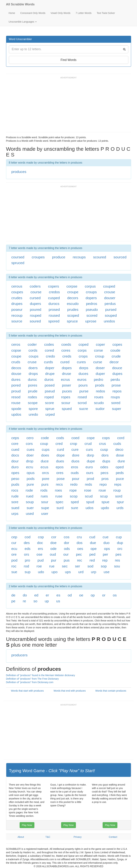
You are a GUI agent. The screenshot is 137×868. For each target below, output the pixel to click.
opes (15, 473)
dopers (91, 298)
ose (39, 554)
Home (12, 13)
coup (44, 444)
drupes (17, 304)
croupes (38, 257)
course (36, 292)
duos (75, 461)
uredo (33, 414)
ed (36, 595)
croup (100, 356)
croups (91, 292)
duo (107, 543)
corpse (72, 286)
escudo (73, 304)
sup (28, 572)
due (93, 543)
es (58, 595)
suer (30, 508)
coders (35, 286)
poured (36, 310)
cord (121, 438)
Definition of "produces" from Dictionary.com (30, 682)
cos (67, 537)
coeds (66, 344)
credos (54, 292)
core (15, 444)
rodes (32, 397)
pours (83, 385)
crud (88, 444)
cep (14, 537)
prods (100, 385)
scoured (100, 257)
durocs (54, 304)
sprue (50, 409)
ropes (66, 397)
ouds (75, 473)
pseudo (92, 310)
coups (34, 356)
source (17, 321)
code (45, 438)
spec (60, 502)
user (45, 514)
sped (75, 502)
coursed (18, 257)
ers (40, 549)
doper (50, 368)
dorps (84, 368)
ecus (44, 467)
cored (49, 350)
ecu (14, 549)
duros (49, 379)
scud (89, 496)
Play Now (27, 825)
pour (76, 479)
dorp (90, 455)
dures (16, 379)
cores (66, 350)
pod (14, 560)
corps (82, 350)
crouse (110, 292)
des (27, 543)
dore (76, 455)
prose (116, 385)
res (117, 560)
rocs (15, 490)
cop (41, 537)
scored (92, 315)
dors (105, 455)
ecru (30, 467)
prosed (54, 310)
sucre (84, 409)
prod (90, 479)
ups (68, 572)
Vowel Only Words (60, 13)
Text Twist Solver (106, 13)
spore (33, 409)
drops (33, 374)
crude (116, 356)
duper (100, 374)
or (104, 595)
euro (89, 467)
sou (117, 566)
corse (99, 350)
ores (60, 473)
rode (29, 490)
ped (92, 554)
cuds (117, 444)
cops (106, 438)
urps (15, 514)
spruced (18, 263)
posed (50, 385)
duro (15, 467)
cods (60, 438)
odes (104, 467)
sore (15, 502)
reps (118, 484)
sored (116, 403)
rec (80, 560)
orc (120, 549)
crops (83, 356)
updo (105, 508)
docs (15, 455)
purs (45, 484)
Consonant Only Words (33, 13)
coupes (17, 292)
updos (16, 414)
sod (90, 566)
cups (46, 449)
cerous (17, 286)
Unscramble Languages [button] (23, 22)
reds (88, 484)
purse (84, 391)
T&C (48, 837)
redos (100, 391)
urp (94, 572)
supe (45, 508)
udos (90, 508)
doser (100, 368)
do (25, 595)
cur (14, 543)
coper (100, 344)
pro (27, 560)
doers (33, 368)
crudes (17, 298)
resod (16, 397)
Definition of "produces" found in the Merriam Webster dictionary (41, 675)
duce (45, 461)
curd (61, 449)
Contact (113, 837)
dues (60, 461)
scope (33, 403)
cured (65, 362)
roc (14, 566)
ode (53, 549)
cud (92, 537)
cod (28, 537)
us (58, 601)
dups (106, 461)
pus (67, 560)
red (92, 560)
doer (30, 455)
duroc (32, 379)
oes (80, 549)
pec (79, 554)
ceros (16, 344)
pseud (50, 391)
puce (120, 479)
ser (78, 566)
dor (67, 543)
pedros (92, 304)
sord (119, 496)
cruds (16, 362)
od (70, 595)
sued (15, 508)
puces (67, 391)
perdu (115, 379)
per (105, 554)
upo (54, 572)
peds (120, 473)
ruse (59, 496)
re (24, 601)
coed (75, 438)
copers (54, 286)
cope (91, 438)
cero (30, 438)
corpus (90, 286)
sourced (120, 257)
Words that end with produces (70, 691)
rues (44, 496)
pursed (111, 310)
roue (102, 490)
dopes (67, 368)
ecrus (65, 379)
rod (26, 566)
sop (104, 566)
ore (14, 554)
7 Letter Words (84, 13)
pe (13, 601)
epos (60, 467)
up (47, 601)
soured (35, 321)
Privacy (78, 837)
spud (90, 502)
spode (16, 409)
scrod (82, 403)
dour (15, 461)
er (47, 595)
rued (30, 496)
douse (16, 374)
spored (54, 321)
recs (59, 484)
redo (74, 484)
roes (58, 490)
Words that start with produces (27, 691)
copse (16, 350)
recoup (17, 315)
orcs (45, 473)
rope (73, 490)
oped (120, 467)
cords (33, 350)
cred (59, 444)
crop (74, 444)
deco (119, 449)
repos (117, 391)
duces (83, 374)
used (30, 514)
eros (75, 467)
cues (30, 449)
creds (67, 356)
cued (15, 449)
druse (67, 374)
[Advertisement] (69, 106)
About (21, 837)
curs (89, 449)
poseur (17, 310)
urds (120, 508)
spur (120, 502)
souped (111, 315)
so (35, 601)
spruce (72, 321)
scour (66, 403)
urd (81, 572)
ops (107, 549)
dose (120, 455)
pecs (105, 473)
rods (44, 490)
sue (14, 572)
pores (33, 385)
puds (15, 484)
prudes (73, 310)
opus (31, 473)
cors (29, 444)
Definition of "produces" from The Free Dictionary (32, 679)
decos (16, 368)
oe (81, 595)
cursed (35, 298)
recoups (79, 257)
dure (121, 461)
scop (74, 496)
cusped (54, 298)
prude (33, 391)
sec (65, 566)
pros (105, 479)
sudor (100, 409)
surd (60, 508)
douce (117, 368)
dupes (117, 374)
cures (81, 362)
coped (83, 344)
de (13, 595)
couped (109, 286)
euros (82, 379)
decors (73, 298)
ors (26, 554)
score (49, 403)
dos (80, 543)
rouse (16, 403)
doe (53, 543)
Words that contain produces (111, 691)
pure (30, 484)
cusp (104, 449)
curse (98, 362)
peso (15, 479)
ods (67, 549)
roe (39, 566)
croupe (73, 292)
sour (45, 502)
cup (119, 537)
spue (105, 502)
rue (52, 566)
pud (41, 560)
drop (30, 461)
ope (94, 549)
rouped (36, 315)
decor (114, 362)
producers (19, 655)
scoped (73, 315)
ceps (15, 438)
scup (104, 496)
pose (61, 479)
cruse (32, 362)
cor (54, 537)
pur (54, 560)
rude (15, 496)
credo (50, 356)
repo (103, 484)
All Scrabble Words (20, 4)
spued (67, 409)
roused (54, 315)
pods (31, 479)
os (115, 595)
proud (16, 391)
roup (117, 490)
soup (30, 502)
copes (117, 344)
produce (59, 257)
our (66, 554)
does (45, 455)
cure (75, 449)
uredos (109, 321)
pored (16, 385)
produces (19, 172)
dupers (35, 304)
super (117, 409)
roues (99, 397)
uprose (91, 321)
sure (75, 508)
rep (105, 560)
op (93, 595)
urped (50, 414)
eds (28, 549)
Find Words (69, 60)
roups (115, 397)
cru (79, 537)
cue (106, 537)
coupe (16, 356)
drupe (50, 374)
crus (102, 444)
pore (46, 479)
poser (67, 385)
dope (61, 455)
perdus (110, 304)
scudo (99, 403)
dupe (91, 461)
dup (120, 543)
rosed (82, 397)
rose (88, 490)
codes (49, 344)
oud (53, 554)
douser (110, 298)
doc (40, 543)
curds (48, 362)
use (107, 572)
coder (32, 344)
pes (118, 554)
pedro (98, 379)
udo (41, 572)
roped (49, 397)
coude (115, 350)
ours (90, 473)
